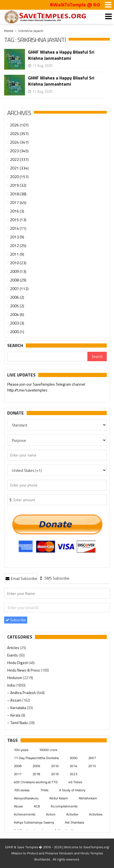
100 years (21, 750)
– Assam (15, 700)
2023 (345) (19, 151)
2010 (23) (18, 263)
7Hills (44, 790)
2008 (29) (18, 280)
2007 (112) (19, 289)
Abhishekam (88, 798)
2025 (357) (19, 134)
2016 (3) (17, 211)
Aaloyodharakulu (26, 798)
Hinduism (15, 678)
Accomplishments (64, 806)
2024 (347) (19, 142)
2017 (18, 774)
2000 (74, 758)
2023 (74, 774)
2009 (36, 766)
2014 (74, 766)
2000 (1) (17, 332)
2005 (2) (17, 306)
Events (13, 655)
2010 (55, 766)
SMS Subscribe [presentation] (54, 578)
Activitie (72, 814)
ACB (37, 806)
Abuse (18, 806)
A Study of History (72, 790)
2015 (92, 766)
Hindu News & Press (24, 670)
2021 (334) (19, 168)
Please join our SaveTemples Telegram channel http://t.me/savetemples (46, 388)
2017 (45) (18, 202)
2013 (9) (17, 237)
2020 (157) (19, 177)
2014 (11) (18, 228)
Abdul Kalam (59, 798)
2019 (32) (18, 185)
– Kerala (14, 715)
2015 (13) (18, 220)
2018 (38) (18, 194)
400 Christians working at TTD (36, 782)
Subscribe (16, 620)
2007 (92, 758)
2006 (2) (17, 297)
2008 (18, 766)
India (11, 685)
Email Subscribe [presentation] (21, 578)
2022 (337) (19, 159)
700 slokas (22, 790)
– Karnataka (17, 708)
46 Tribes (75, 782)
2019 (55, 774)
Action (51, 814)
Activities (96, 814)
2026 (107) (19, 125)
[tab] (21, 578)
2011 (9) (17, 254)
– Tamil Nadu (18, 723)
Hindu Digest (18, 663)
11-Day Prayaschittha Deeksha (36, 758)
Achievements (25, 814)
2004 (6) (17, 314)
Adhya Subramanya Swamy (34, 822)
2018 (36, 774)
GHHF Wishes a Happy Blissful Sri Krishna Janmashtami (61, 55)
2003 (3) (17, 323)
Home (9, 31)
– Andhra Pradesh (22, 693)
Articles (14, 648)
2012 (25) (18, 245)
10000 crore (48, 750)
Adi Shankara (74, 822)
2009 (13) (18, 271)
